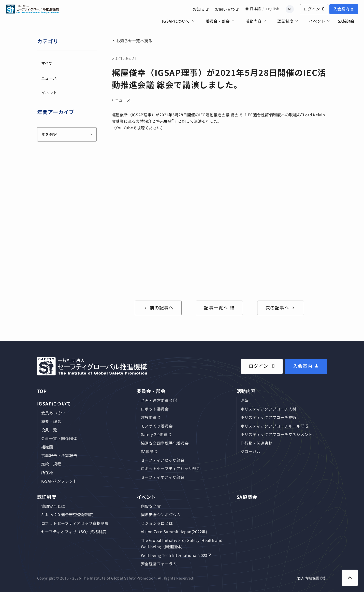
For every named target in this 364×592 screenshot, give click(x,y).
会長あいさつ (53, 413)
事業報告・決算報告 (59, 455)
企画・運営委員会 (157, 400)
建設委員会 (151, 417)
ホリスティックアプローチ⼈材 (269, 409)
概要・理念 (51, 421)
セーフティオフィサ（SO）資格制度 (74, 532)
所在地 (47, 473)
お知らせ (201, 9)
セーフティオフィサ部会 (163, 477)
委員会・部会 (218, 21)
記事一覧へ (219, 307)
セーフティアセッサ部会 (163, 460)
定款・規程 (51, 464)
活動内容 (253, 21)
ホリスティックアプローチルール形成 (275, 426)
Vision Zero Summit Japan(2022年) (174, 532)
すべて (47, 63)
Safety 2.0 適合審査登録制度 (67, 515)
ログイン (314, 9)
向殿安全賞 (151, 506)
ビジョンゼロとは (157, 523)
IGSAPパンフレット (59, 481)
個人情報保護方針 (312, 578)
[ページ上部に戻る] (350, 578)
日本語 (255, 9)
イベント (317, 21)
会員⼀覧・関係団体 (59, 438)
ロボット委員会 (155, 409)
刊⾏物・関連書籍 (257, 443)
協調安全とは (53, 506)
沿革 (245, 400)
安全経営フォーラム (159, 564)
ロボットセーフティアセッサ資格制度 (75, 523)
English (273, 9)
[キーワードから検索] (290, 9)
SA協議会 (346, 21)
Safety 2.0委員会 (156, 434)
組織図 (47, 447)
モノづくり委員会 (157, 426)
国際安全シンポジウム (161, 515)
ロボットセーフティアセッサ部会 (171, 468)
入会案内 (341, 9)
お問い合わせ (227, 9)
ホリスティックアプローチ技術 (269, 417)
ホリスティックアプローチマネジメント (277, 434)
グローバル (251, 451)
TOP (42, 391)
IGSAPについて (176, 21)
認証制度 (285, 21)
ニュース (123, 100)
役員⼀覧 (49, 430)
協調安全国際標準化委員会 (165, 443)
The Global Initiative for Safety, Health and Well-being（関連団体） (182, 544)
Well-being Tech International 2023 (174, 555)
